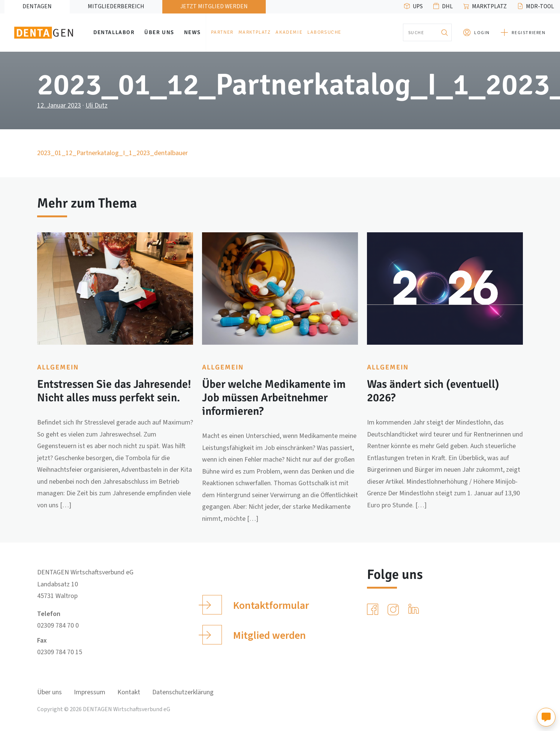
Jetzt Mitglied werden (214, 6)
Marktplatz (489, 6)
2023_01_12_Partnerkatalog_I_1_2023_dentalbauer (112, 153)
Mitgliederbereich (116, 6)
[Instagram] (395, 610)
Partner (222, 32)
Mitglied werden (254, 635)
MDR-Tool (540, 6)
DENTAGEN (37, 6)
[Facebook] (374, 610)
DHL (447, 6)
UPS (418, 6)
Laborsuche (324, 32)
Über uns (159, 32)
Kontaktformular (255, 605)
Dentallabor (114, 32)
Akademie (289, 32)
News (192, 32)
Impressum (90, 692)
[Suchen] (444, 32)
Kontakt (129, 692)
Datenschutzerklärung (183, 692)
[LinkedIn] (415, 610)
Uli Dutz (97, 105)
